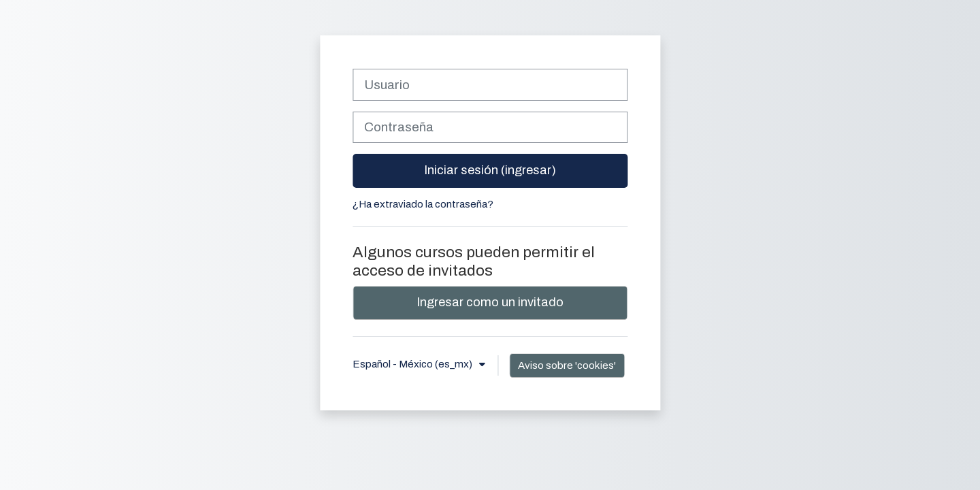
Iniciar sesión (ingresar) (490, 170)
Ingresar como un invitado (490, 302)
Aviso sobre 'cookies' (567, 365)
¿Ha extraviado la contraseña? (423, 204)
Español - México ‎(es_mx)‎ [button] (413, 364)
